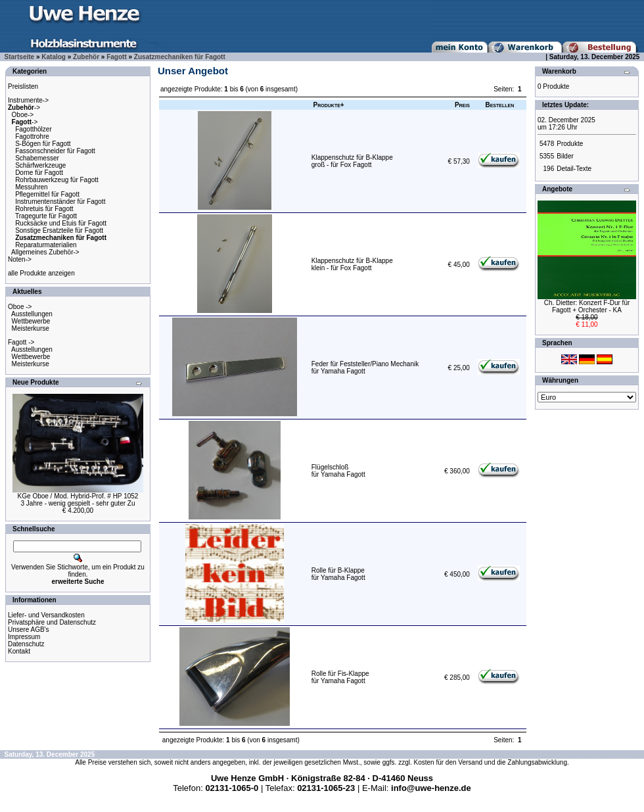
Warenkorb (559, 71)
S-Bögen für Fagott (43, 144)
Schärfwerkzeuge (40, 165)
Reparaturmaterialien (46, 245)
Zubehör (86, 57)
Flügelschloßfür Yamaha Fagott (338, 471)
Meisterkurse (31, 328)
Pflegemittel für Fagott (47, 194)
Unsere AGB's (29, 630)
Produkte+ (329, 105)
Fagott (117, 57)
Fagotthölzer (34, 129)
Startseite (20, 57)
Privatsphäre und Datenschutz (52, 622)
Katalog (54, 57)
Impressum (24, 637)
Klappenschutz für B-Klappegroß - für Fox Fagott (352, 161)
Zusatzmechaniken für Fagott (180, 57)
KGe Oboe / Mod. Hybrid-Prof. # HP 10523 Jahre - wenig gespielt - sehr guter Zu (78, 500)
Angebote (557, 189)
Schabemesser (37, 158)
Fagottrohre (32, 136)
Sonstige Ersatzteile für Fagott (59, 230)
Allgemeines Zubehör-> (45, 252)
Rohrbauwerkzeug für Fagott (57, 180)
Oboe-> (23, 115)
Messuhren (31, 187)
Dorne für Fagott (39, 173)
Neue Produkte (36, 382)
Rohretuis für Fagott (44, 209)
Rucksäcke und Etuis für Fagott (61, 223)
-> (24, 107)
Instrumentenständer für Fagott (60, 202)
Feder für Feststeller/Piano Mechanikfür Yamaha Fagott (365, 368)
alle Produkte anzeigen (41, 273)
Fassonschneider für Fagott (55, 151)
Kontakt (19, 651)
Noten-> (20, 259)
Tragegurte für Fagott (46, 216)
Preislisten (23, 86)
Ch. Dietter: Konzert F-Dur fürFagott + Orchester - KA (587, 306)
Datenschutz (26, 644)
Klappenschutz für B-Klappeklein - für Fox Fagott (352, 264)
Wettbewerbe (31, 321)
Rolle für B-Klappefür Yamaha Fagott (338, 574)
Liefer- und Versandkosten (46, 615)
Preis (462, 105)
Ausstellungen (32, 314)
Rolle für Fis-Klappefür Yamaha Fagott (340, 677)
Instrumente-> (28, 100)
